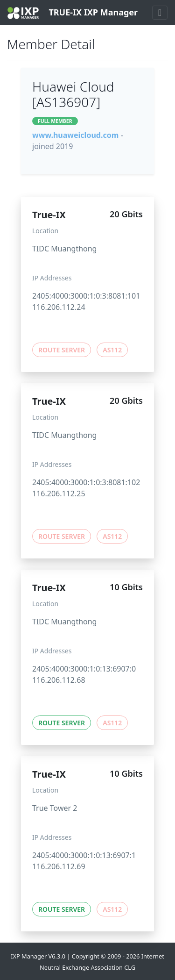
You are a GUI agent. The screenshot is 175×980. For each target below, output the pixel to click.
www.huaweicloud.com (75, 135)
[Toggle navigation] (160, 13)
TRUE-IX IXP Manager (73, 13)
